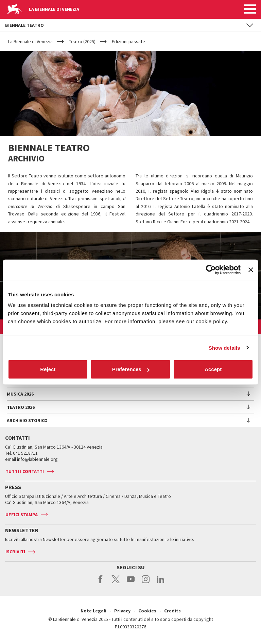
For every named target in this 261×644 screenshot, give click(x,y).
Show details (224, 347)
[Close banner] (251, 269)
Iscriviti (15, 552)
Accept (213, 369)
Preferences (131, 369)
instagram (146, 583)
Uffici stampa (22, 515)
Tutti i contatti (25, 471)
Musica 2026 (20, 394)
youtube (131, 583)
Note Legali (93, 611)
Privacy (122, 611)
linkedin (161, 583)
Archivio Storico (27, 420)
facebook (101, 583)
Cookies (147, 611)
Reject (48, 369)
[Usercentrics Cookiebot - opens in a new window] (211, 269)
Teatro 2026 (21, 407)
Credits (172, 611)
